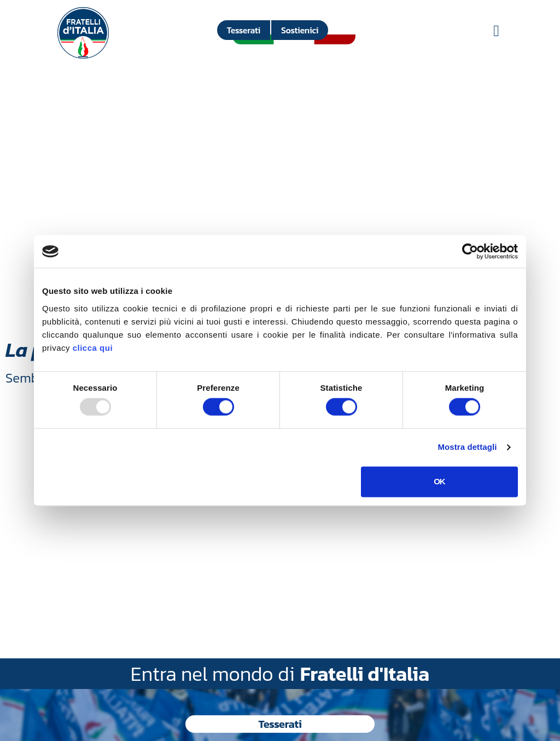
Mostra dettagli (467, 447)
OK (439, 481)
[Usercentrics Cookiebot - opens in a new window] (470, 251)
